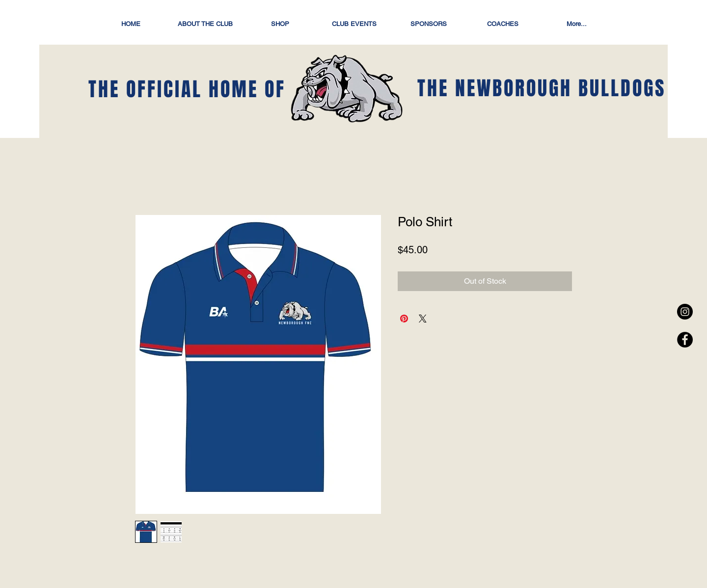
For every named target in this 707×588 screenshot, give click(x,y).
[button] (280, 24)
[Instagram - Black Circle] (685, 312)
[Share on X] (423, 319)
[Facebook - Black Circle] (685, 340)
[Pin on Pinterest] (404, 319)
